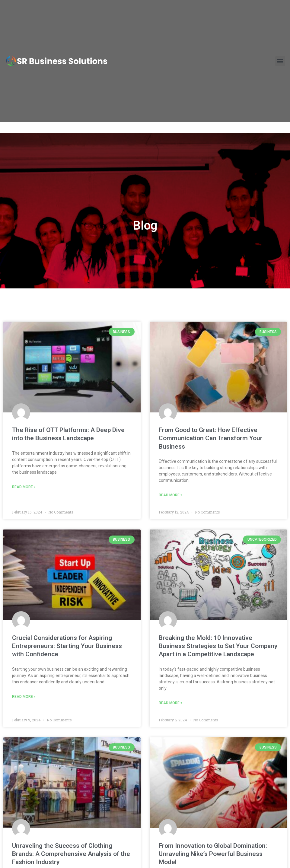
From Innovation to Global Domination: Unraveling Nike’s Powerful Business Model (213, 854)
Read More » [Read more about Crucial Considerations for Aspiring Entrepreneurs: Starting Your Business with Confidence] (24, 697)
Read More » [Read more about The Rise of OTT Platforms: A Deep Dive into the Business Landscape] (24, 487)
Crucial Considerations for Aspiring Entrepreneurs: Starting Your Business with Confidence (67, 646)
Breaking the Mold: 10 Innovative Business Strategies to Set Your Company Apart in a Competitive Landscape (218, 646)
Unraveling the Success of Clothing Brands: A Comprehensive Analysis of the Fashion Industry (71, 854)
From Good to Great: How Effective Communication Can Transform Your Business (211, 438)
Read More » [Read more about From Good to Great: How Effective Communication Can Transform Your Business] (170, 495)
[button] (280, 55)
